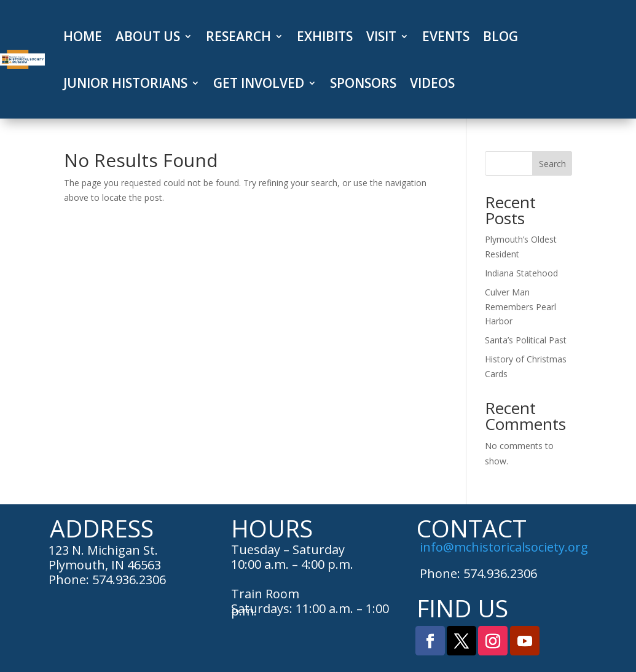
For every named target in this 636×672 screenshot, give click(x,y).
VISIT (381, 36)
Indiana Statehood (521, 273)
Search (552, 164)
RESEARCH (238, 36)
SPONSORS (363, 83)
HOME (83, 36)
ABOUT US (148, 36)
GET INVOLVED (259, 83)
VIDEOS (432, 83)
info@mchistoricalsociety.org (504, 547)
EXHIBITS (325, 36)
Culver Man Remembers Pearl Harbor (520, 307)
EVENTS (446, 36)
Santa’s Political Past (526, 340)
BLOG (501, 36)
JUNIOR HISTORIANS (125, 83)
